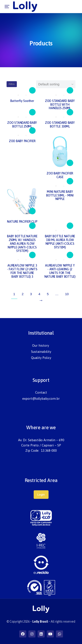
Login (41, 494)
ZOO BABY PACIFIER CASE (60, 175)
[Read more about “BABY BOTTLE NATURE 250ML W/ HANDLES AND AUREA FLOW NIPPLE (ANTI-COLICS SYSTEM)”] (32, 226)
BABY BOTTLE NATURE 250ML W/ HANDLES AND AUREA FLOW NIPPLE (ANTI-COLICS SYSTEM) (22, 244)
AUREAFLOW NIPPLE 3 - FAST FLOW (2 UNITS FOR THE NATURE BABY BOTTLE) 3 (22, 271)
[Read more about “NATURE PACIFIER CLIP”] (32, 211)
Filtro (12, 84)
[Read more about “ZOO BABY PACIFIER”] (32, 131)
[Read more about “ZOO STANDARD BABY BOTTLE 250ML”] (32, 112)
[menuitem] (41, 346)
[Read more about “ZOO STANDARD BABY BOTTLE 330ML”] (70, 112)
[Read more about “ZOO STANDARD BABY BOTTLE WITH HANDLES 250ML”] (70, 90)
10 (67, 294)
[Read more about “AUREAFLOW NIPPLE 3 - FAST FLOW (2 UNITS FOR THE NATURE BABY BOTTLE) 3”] (32, 255)
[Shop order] (56, 84)
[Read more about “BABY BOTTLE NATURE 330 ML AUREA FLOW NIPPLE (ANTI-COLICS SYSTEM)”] (70, 226)
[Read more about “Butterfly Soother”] (32, 90)
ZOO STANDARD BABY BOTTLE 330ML (60, 125)
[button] (7, 7)
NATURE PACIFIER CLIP (22, 222)
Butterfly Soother (22, 101)
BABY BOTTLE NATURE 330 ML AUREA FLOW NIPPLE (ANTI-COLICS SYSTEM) (60, 242)
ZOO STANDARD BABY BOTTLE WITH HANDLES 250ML (60, 105)
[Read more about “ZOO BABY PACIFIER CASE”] (70, 163)
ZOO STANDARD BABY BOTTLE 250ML (22, 125)
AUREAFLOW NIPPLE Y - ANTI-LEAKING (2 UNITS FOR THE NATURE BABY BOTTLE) (60, 271)
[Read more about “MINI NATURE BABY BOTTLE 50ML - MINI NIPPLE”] (70, 181)
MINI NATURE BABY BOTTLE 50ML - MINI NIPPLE (60, 195)
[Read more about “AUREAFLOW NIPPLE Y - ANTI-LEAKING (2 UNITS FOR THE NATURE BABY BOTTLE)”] (70, 255)
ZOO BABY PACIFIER (22, 141)
